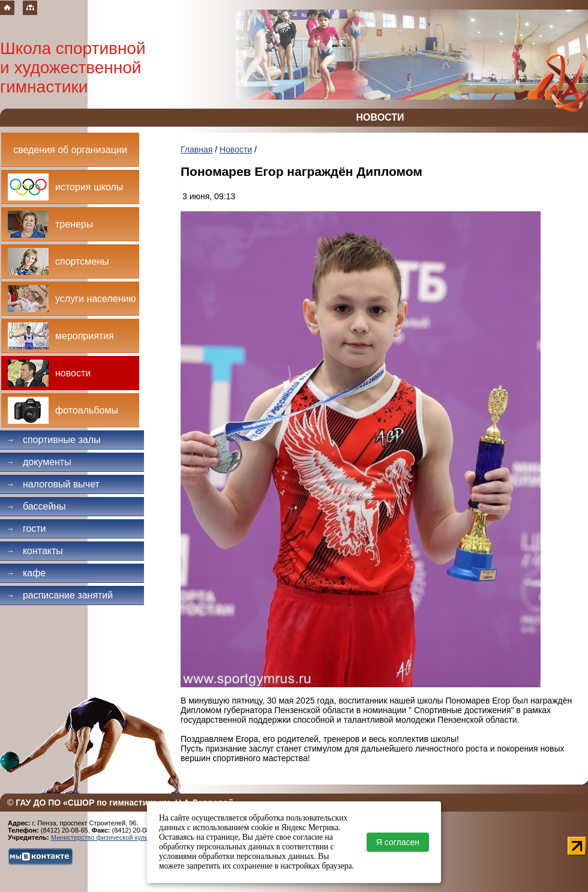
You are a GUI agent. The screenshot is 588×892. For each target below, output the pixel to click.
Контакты (34, 551)
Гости (26, 529)
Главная (196, 149)
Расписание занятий (59, 595)
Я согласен (398, 842)
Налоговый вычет (53, 484)
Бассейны (36, 506)
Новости (236, 149)
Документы (39, 462)
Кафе (26, 573)
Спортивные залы (53, 440)
